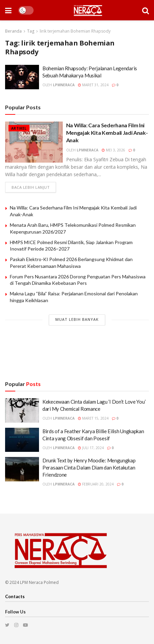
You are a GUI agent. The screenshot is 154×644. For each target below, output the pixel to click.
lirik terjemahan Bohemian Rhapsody (75, 31)
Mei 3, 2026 (113, 150)
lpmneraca (64, 85)
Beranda (13, 31)
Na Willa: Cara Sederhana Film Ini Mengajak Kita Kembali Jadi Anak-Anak (107, 133)
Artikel (19, 128)
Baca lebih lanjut (31, 187)
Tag (31, 31)
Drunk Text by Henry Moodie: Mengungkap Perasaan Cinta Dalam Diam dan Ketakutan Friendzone (89, 467)
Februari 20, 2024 (96, 484)
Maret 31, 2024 (93, 85)
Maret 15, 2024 (93, 418)
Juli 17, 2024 (91, 448)
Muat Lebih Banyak (77, 319)
